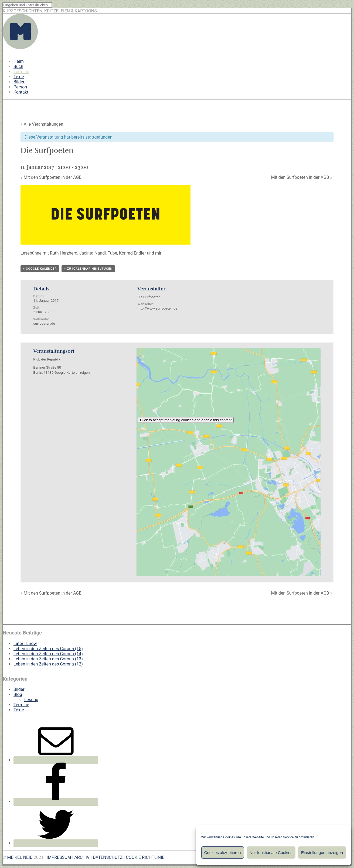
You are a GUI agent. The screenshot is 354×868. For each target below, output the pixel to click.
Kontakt (21, 92)
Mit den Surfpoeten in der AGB (51, 177)
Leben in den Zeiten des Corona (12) (48, 664)
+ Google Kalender (40, 269)
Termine (21, 72)
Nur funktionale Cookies (271, 852)
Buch (18, 66)
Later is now (25, 644)
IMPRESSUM (59, 857)
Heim (19, 61)
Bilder (19, 82)
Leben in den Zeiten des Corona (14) (48, 654)
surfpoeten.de (44, 323)
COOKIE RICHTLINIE (145, 857)
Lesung (31, 700)
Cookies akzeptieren (223, 852)
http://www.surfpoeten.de (157, 308)
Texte (19, 77)
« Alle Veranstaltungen (42, 124)
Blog (18, 694)
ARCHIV (82, 857)
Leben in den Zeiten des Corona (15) (48, 649)
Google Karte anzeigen (72, 373)
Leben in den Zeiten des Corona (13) (48, 659)
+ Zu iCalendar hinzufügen (88, 269)
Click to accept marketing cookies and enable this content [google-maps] (186, 420)
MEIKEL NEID (20, 857)
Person (20, 87)
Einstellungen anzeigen (322, 852)
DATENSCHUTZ (108, 857)
